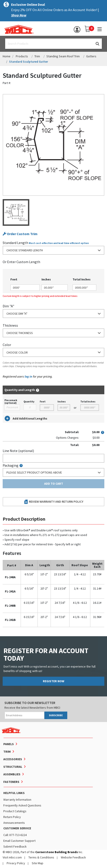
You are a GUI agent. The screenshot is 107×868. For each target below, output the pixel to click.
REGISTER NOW (53, 681)
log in (28, 376)
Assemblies (12, 774)
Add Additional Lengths (26, 418)
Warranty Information (17, 800)
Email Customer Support (19, 841)
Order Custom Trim (20, 234)
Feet (43, 402)
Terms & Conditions (41, 857)
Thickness (10, 325)
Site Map (38, 863)
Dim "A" (8, 306)
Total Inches (88, 402)
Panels (9, 744)
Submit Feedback (15, 846)
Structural (13, 767)
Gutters (91, 56)
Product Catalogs (15, 811)
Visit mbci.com (12, 857)
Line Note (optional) (18, 451)
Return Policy (12, 817)
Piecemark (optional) (11, 402)
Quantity (29, 402)
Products (22, 56)
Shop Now (19, 15)
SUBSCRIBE (56, 715)
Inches (62, 402)
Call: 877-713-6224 (15, 835)
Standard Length (15, 243)
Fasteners (11, 782)
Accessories (13, 759)
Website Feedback (73, 857)
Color (7, 345)
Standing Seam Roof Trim (63, 56)
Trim (37, 56)
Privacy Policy (16, 863)
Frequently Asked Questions (22, 805)
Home (7, 56)
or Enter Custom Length (21, 262)
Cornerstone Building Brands (57, 852)
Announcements (14, 823)
